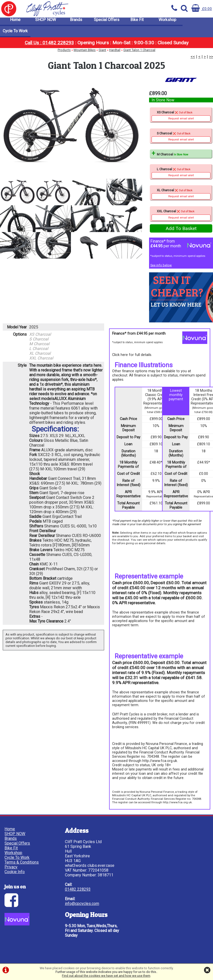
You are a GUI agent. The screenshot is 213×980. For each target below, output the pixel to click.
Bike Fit (137, 22)
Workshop (167, 22)
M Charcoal (172, 156)
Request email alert (181, 120)
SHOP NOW (46, 22)
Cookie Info (15, 872)
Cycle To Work (15, 34)
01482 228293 (70, 899)
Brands (76, 22)
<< (193, 59)
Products (64, 53)
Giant (102, 53)
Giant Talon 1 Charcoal (139, 53)
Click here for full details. (132, 356)
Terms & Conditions (22, 862)
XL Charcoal (181, 195)
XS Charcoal (181, 118)
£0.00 (202, 9)
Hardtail (115, 53)
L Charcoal (181, 174)
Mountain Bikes (85, 53)
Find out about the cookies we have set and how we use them (106, 976)
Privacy (11, 867)
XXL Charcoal (181, 216)
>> (211, 59)
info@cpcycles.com (74, 913)
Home (15, 22)
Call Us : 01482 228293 (49, 45)
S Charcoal (181, 139)
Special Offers (107, 22)
